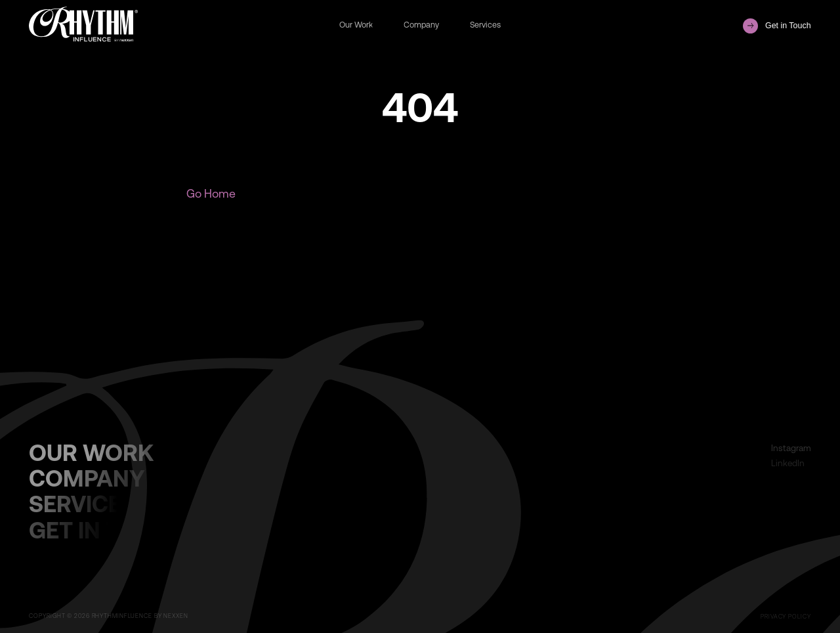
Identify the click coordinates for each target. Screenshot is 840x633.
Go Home (211, 193)
